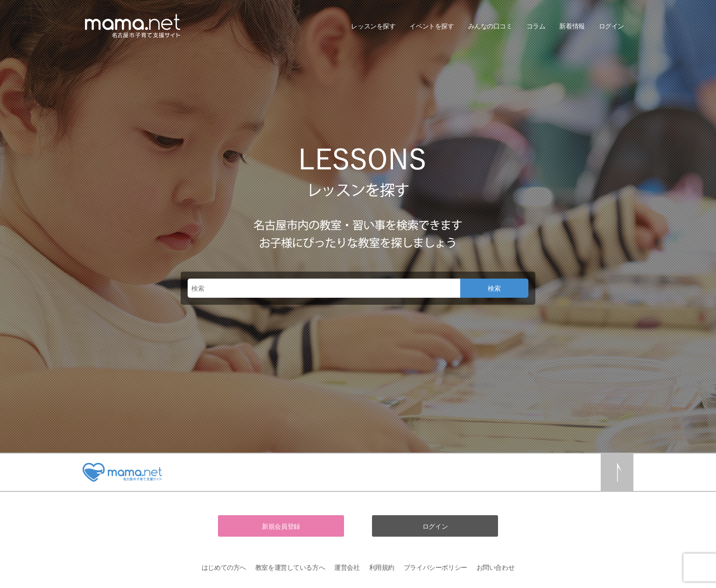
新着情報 (572, 26)
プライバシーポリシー (435, 567)
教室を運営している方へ (290, 567)
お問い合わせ (495, 567)
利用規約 (382, 567)
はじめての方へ (224, 567)
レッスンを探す (373, 26)
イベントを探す (432, 26)
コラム (536, 26)
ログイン (611, 26)
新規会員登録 (281, 526)
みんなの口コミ (490, 26)
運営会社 (347, 567)
